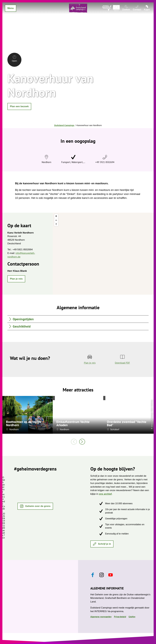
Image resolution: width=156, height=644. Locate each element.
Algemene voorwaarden (101, 617)
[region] (103, 254)
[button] (19, 106)
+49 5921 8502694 (105, 162)
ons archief (105, 494)
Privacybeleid (120, 617)
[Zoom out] (56, 220)
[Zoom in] (56, 216)
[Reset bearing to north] (56, 224)
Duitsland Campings (64, 125)
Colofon (132, 617)
